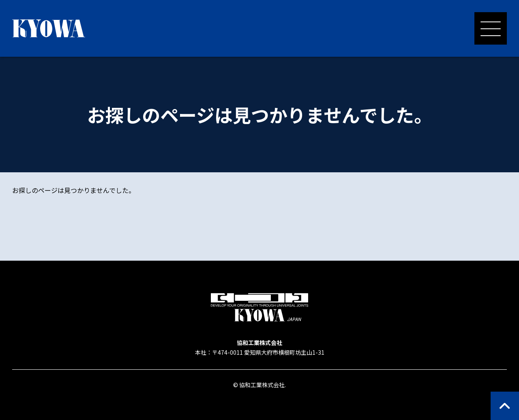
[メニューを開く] (491, 28)
